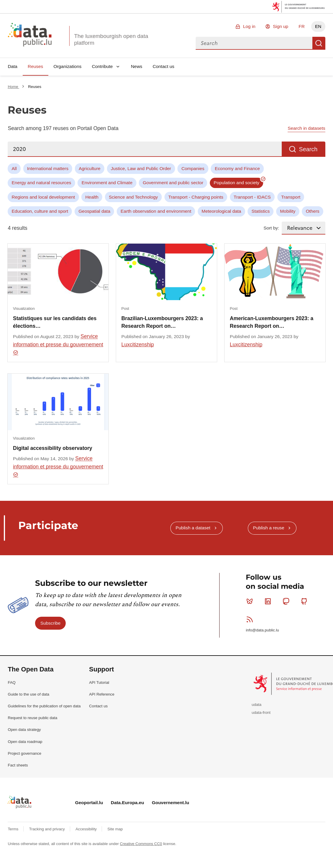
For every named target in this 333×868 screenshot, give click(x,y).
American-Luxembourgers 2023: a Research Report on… (272, 322)
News (136, 66)
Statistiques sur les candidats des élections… (55, 322)
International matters (48, 168)
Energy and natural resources (42, 183)
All (14, 168)
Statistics (261, 211)
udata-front (261, 712)
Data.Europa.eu (127, 803)
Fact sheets (18, 765)
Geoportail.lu (89, 803)
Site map (115, 829)
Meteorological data (221, 211)
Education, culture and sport (40, 211)
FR (302, 26)
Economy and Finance (237, 168)
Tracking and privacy (48, 829)
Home (13, 87)
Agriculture (90, 168)
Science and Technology (133, 197)
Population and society (236, 183)
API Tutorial (99, 682)
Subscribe (50, 623)
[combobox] (254, 43)
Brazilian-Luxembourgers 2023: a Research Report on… (162, 322)
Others (313, 211)
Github (305, 601)
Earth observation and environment (156, 211)
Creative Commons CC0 (141, 844)
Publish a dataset (193, 528)
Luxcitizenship (138, 345)
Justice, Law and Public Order (141, 168)
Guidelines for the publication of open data (44, 706)
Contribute (102, 66)
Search (319, 43)
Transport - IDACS (252, 197)
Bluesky (251, 601)
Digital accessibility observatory (53, 448)
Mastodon (287, 601)
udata (257, 705)
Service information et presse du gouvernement (58, 344)
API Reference (102, 694)
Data (13, 66)
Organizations (67, 66)
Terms (14, 829)
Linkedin (269, 601)
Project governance (24, 753)
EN (318, 26)
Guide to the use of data (28, 694)
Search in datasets (306, 128)
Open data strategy (24, 730)
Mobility (288, 211)
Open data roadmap (25, 742)
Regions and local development (43, 197)
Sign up (281, 26)
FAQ (11, 682)
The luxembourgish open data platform (111, 39)
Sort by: (271, 228)
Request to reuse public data (32, 718)
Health (92, 197)
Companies (193, 168)
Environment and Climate (107, 183)
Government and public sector (173, 183)
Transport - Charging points (196, 197)
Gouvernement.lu (170, 803)
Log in (249, 26)
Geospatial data (94, 211)
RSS (251, 619)
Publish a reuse (268, 528)
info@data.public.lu (262, 630)
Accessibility (86, 829)
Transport (291, 197)
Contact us (164, 66)
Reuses (35, 66)
